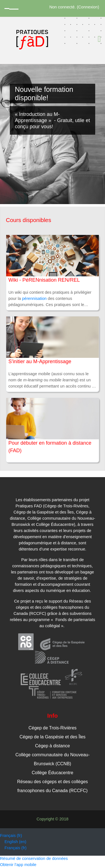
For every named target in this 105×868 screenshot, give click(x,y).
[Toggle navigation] (99, 39)
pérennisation (34, 298)
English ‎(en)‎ (15, 842)
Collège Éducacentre (53, 773)
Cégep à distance (53, 746)
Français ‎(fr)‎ (11, 836)
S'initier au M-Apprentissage (40, 361)
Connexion (88, 7)
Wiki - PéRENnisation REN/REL (44, 280)
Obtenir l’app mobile (18, 865)
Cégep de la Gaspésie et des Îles (53, 737)
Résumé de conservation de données (34, 858)
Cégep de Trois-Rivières (53, 728)
